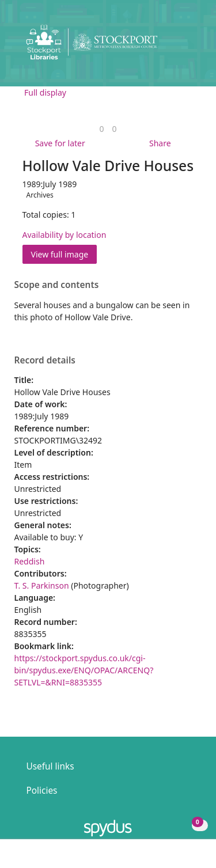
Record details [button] (45, 361)
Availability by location (65, 235)
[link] (101, 129)
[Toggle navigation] (190, 46)
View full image (60, 254)
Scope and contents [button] (57, 285)
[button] (176, 46)
